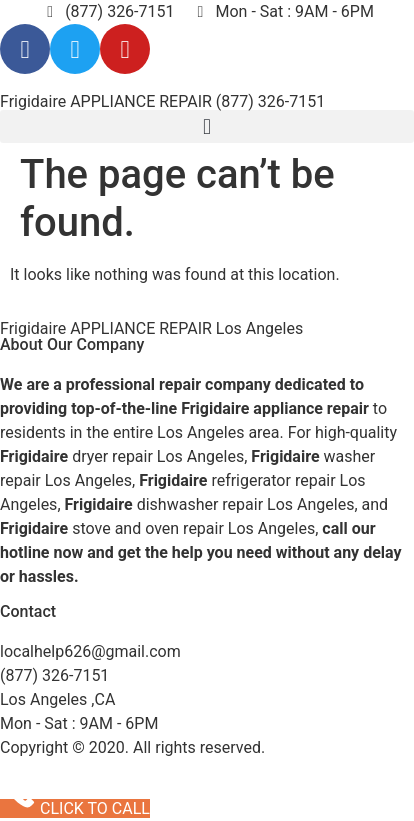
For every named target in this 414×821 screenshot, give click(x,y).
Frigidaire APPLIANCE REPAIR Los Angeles (151, 328)
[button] (207, 126)
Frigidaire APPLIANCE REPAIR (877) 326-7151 (162, 101)
